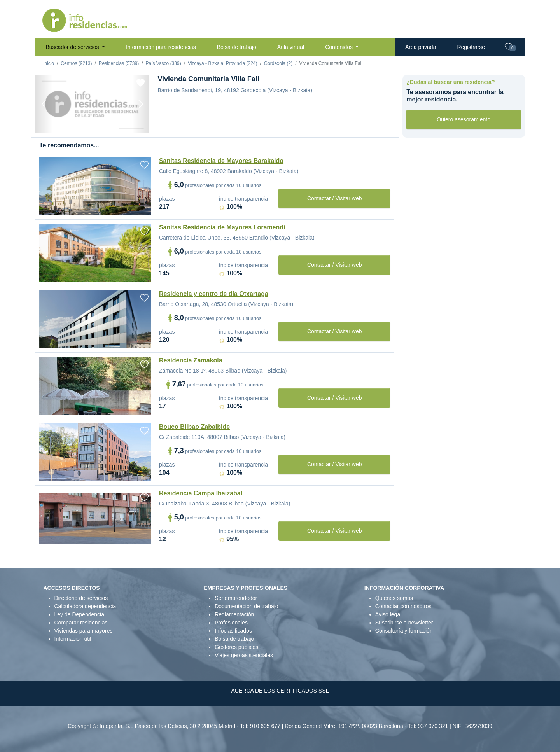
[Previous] (44, 104)
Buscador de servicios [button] (73, 47)
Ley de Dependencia (79, 614)
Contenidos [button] (340, 47)
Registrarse (471, 47)
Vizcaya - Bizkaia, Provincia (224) (223, 63)
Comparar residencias (81, 623)
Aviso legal (388, 614)
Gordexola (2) (278, 63)
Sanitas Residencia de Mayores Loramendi (222, 227)
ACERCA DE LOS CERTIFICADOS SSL (280, 691)
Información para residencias (161, 47)
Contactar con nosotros (403, 606)
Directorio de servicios (81, 598)
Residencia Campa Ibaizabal (201, 493)
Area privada (421, 47)
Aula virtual (291, 47)
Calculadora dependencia (85, 606)
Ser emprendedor (236, 598)
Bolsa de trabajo (237, 47)
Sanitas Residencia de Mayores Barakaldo (221, 161)
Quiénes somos (394, 598)
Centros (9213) (76, 63)
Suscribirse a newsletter (404, 623)
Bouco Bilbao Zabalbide (194, 427)
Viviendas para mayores (84, 631)
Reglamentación (234, 614)
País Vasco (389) (163, 63)
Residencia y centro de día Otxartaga (214, 294)
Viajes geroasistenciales (244, 655)
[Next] (141, 104)
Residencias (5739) (119, 63)
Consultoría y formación (404, 631)
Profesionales (231, 623)
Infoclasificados (233, 631)
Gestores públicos (236, 647)
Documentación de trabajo (246, 606)
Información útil (73, 639)
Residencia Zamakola (191, 360)
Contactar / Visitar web (335, 198)
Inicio (49, 63)
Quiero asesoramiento (464, 119)
